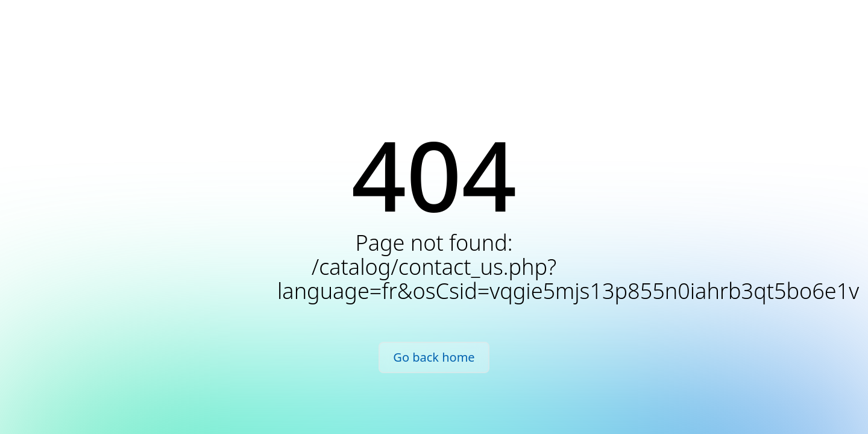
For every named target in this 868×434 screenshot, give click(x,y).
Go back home (434, 357)
